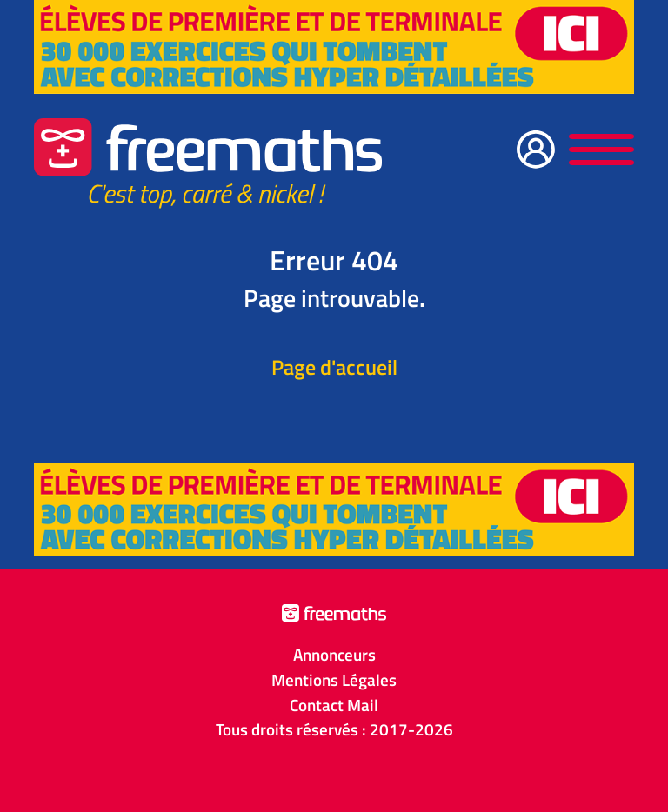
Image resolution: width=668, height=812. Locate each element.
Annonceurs (334, 655)
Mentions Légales (334, 680)
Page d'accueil (334, 367)
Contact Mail (334, 705)
